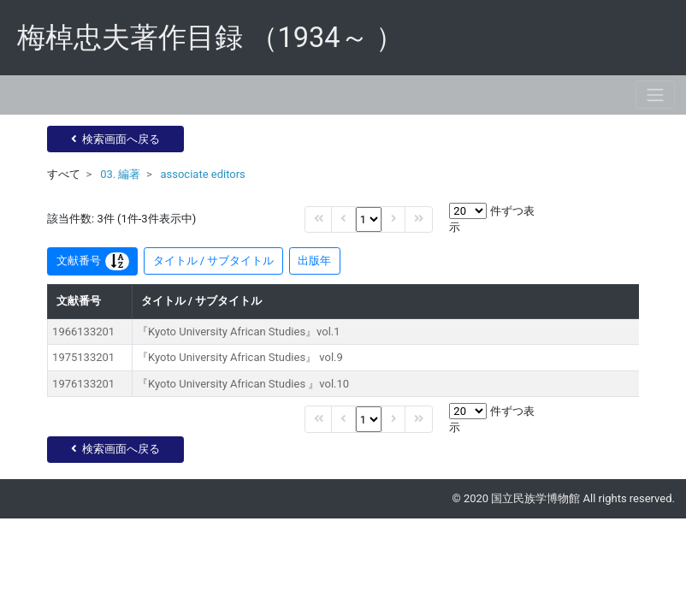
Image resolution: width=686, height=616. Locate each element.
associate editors (202, 174)
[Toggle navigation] (655, 95)
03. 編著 (120, 174)
